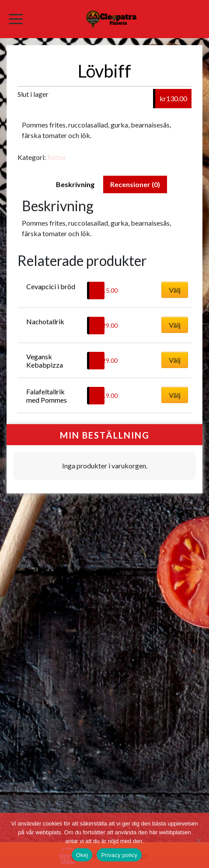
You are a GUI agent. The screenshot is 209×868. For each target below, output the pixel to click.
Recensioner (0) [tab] (135, 184)
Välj (175, 290)
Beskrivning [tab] (75, 184)
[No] (198, 840)
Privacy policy (119, 855)
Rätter (57, 157)
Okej (82, 855)
